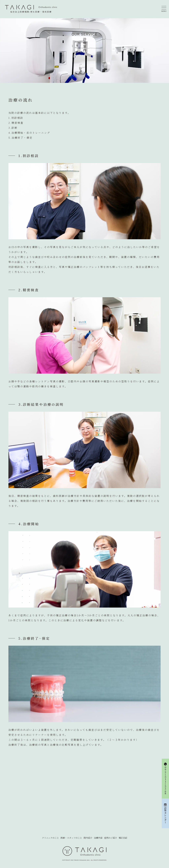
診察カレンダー (165, 813)
